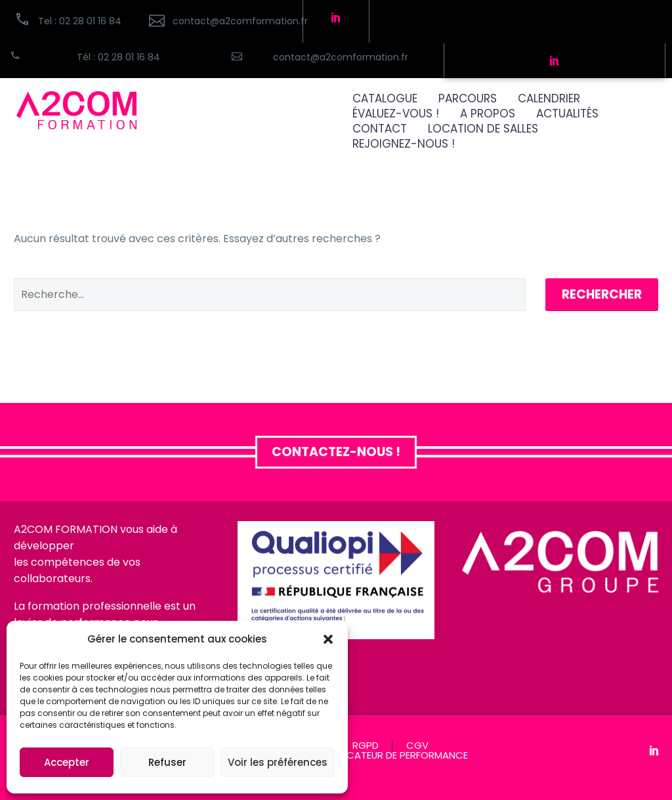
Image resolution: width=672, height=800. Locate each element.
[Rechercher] (270, 295)
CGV (417, 746)
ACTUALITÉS (567, 114)
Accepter (67, 762)
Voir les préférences (278, 762)
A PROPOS (488, 114)
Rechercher (602, 294)
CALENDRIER (549, 99)
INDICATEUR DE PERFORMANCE (399, 756)
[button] (328, 639)
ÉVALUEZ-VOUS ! (396, 114)
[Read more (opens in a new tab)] (219, 21)
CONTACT (380, 129)
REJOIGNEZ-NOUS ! (404, 144)
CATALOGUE (385, 99)
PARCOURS (468, 99)
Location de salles (483, 129)
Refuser (167, 762)
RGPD (366, 746)
